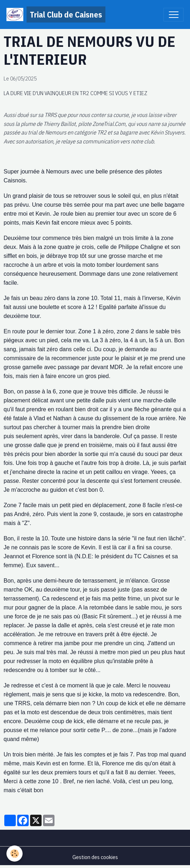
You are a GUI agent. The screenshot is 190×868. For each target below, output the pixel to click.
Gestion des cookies (95, 857)
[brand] (56, 14)
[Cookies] (15, 854)
